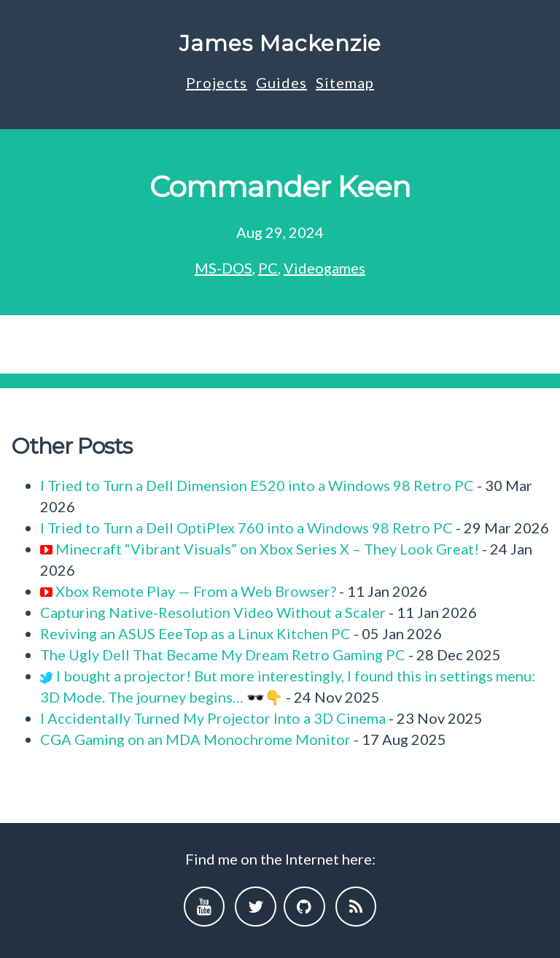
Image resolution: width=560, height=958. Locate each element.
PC (268, 268)
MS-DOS (223, 268)
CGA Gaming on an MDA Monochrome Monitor (195, 739)
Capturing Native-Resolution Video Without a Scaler (213, 612)
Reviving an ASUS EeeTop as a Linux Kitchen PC (195, 633)
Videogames (324, 268)
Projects (217, 82)
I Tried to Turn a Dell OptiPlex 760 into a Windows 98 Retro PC (246, 528)
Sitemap (345, 82)
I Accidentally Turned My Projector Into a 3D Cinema (213, 718)
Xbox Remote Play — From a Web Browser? (196, 591)
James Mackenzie (280, 43)
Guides (281, 82)
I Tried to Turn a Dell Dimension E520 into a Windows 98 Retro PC (257, 485)
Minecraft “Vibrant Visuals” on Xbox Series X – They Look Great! (267, 549)
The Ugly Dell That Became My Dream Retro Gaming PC (223, 654)
